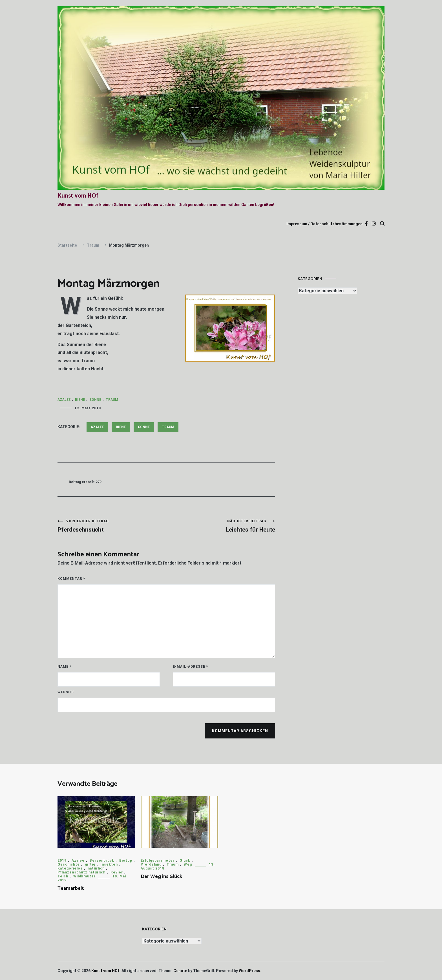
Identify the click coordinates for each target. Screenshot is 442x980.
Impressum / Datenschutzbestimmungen (324, 224)
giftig (90, 864)
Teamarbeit (71, 888)
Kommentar (71, 579)
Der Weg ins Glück (161, 877)
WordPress (249, 971)
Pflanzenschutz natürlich (81, 872)
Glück (185, 860)
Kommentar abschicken (240, 731)
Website (66, 692)
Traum (112, 400)
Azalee (64, 400)
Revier (117, 872)
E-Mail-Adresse (190, 667)
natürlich (96, 868)
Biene (80, 400)
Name (64, 667)
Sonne (95, 400)
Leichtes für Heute (221, 526)
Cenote (180, 971)
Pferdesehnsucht (112, 526)
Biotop (126, 860)
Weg (188, 864)
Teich (63, 876)
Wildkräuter (84, 876)
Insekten (109, 864)
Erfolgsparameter (158, 860)
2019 (62, 860)
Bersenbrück (102, 860)
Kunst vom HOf (78, 196)
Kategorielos (70, 868)
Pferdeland (151, 864)
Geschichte (69, 864)
